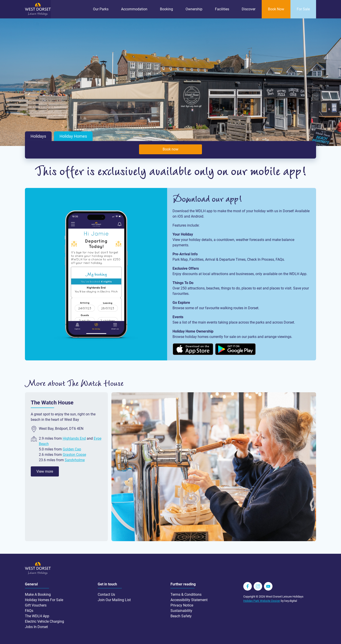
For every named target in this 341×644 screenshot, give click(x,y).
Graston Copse (74, 455)
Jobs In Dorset (36, 627)
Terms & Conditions (186, 594)
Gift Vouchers (36, 605)
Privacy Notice (182, 605)
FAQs (29, 611)
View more (45, 471)
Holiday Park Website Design (262, 601)
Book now (170, 149)
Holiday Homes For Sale (44, 600)
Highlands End (74, 438)
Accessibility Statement (189, 600)
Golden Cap (72, 449)
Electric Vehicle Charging (44, 621)
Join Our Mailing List (114, 600)
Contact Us (106, 594)
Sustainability (181, 611)
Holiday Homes (73, 136)
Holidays (38, 136)
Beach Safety (181, 616)
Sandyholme (75, 460)
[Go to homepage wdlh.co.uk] (38, 14)
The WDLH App (37, 616)
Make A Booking (38, 594)
